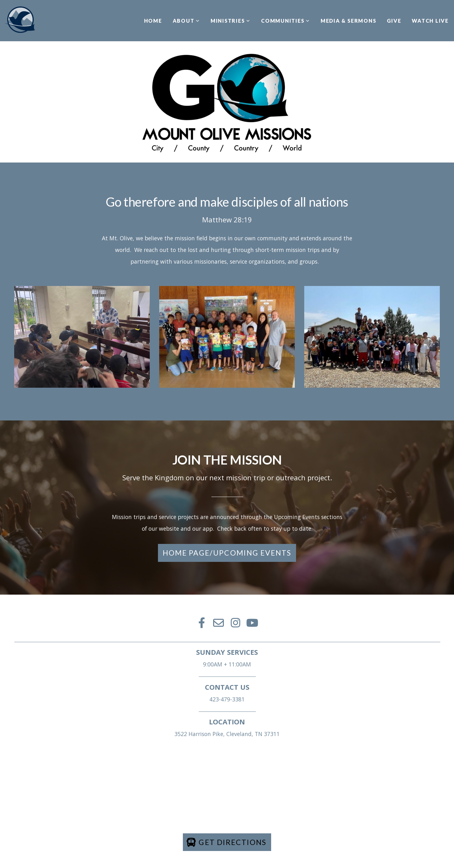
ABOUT (186, 21)
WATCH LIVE (430, 21)
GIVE (394, 21)
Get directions (226, 842)
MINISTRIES (230, 21)
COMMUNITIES (285, 21)
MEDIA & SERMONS (348, 21)
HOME (153, 21)
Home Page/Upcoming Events (227, 553)
